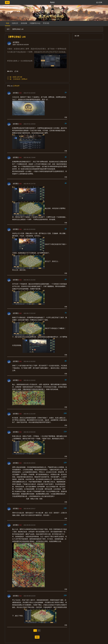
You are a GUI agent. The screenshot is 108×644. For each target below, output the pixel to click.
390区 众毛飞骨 (17, 77)
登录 (7, 2)
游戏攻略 (24, 23)
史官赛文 (16, 42)
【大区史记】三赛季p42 (20, 79)
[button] (8, 13)
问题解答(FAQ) (35, 23)
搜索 (52, 2)
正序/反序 (16, 86)
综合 (8, 23)
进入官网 (99, 2)
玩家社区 (15, 23)
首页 (8, 29)
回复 (66, 117)
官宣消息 (46, 23)
